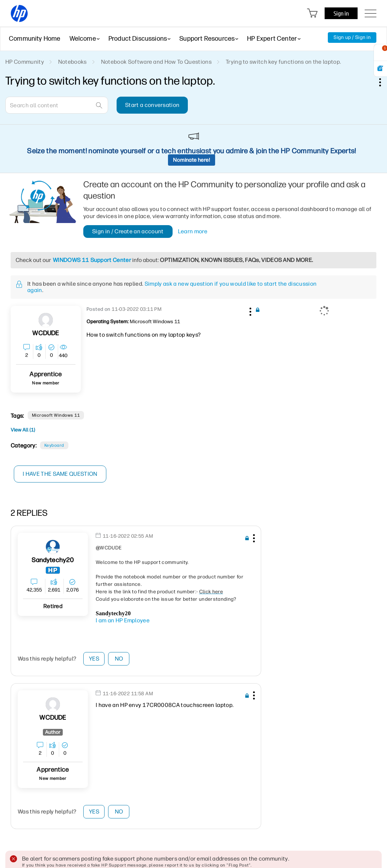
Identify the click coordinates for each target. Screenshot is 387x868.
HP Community (25, 62)
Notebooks (72, 62)
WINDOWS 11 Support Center (92, 260)
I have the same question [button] (60, 474)
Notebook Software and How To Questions (156, 62)
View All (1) (23, 430)
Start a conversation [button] (152, 105)
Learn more (193, 232)
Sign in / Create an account (128, 231)
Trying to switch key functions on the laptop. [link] (283, 62)
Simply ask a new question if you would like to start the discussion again (172, 287)
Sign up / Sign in (352, 37)
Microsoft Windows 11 (56, 415)
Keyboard (54, 445)
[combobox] (57, 105)
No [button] (119, 659)
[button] (249, 310)
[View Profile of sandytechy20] (53, 560)
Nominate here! (192, 160)
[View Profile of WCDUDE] (46, 333)
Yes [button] (94, 659)
